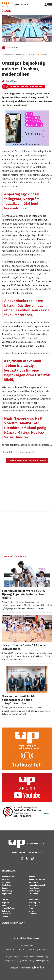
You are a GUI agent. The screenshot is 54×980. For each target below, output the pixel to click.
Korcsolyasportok (37, 885)
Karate (32, 877)
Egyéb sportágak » (13, 923)
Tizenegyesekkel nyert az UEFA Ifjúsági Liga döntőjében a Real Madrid (23, 594)
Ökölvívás (33, 894)
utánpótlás (43, 54)
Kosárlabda (34, 888)
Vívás (31, 911)
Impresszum (34, 938)
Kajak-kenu (7, 894)
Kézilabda (33, 882)
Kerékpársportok (37, 880)
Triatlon (33, 905)
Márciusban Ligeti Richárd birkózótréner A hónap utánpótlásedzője (20, 700)
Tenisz (5, 917)
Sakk (4, 905)
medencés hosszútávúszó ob (14, 54)
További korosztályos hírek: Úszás (27, 460)
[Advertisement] (27, 491)
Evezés (5, 888)
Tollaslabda (34, 900)
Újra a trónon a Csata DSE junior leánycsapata (24, 647)
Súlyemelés (7, 911)
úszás (33, 54)
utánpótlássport (9, 57)
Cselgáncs (6, 885)
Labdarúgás (34, 891)
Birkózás (6, 882)
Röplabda (6, 903)
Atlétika (6, 880)
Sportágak (9, 871)
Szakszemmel (18, 852)
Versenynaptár (36, 852)
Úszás (6, 11)
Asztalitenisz (8, 877)
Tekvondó (6, 914)
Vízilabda (33, 914)
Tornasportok (35, 903)
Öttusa (5, 900)
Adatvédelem (21, 938)
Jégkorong (7, 891)
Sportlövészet (8, 908)
